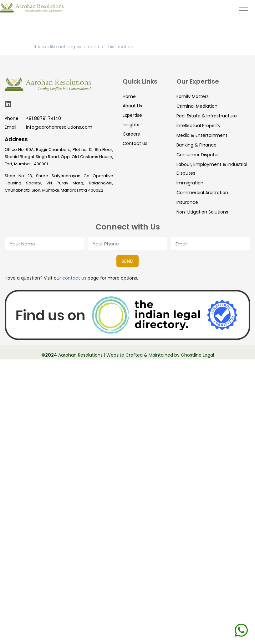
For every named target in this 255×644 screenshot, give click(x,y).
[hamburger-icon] (243, 9)
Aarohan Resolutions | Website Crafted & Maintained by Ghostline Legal (135, 355)
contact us (74, 278)
